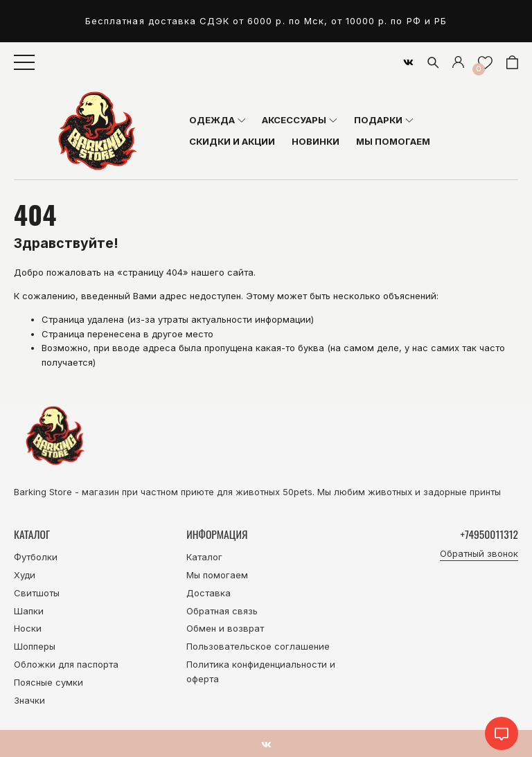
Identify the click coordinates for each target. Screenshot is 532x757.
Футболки (36, 557)
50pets (298, 492)
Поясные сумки (48, 682)
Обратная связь (222, 611)
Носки (28, 628)
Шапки (29, 611)
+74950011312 (489, 534)
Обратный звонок (479, 553)
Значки (29, 700)
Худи (25, 575)
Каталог (204, 557)
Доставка (209, 593)
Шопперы (35, 646)
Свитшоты (37, 593)
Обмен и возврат (225, 628)
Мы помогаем (217, 575)
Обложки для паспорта (66, 664)
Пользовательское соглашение (258, 646)
